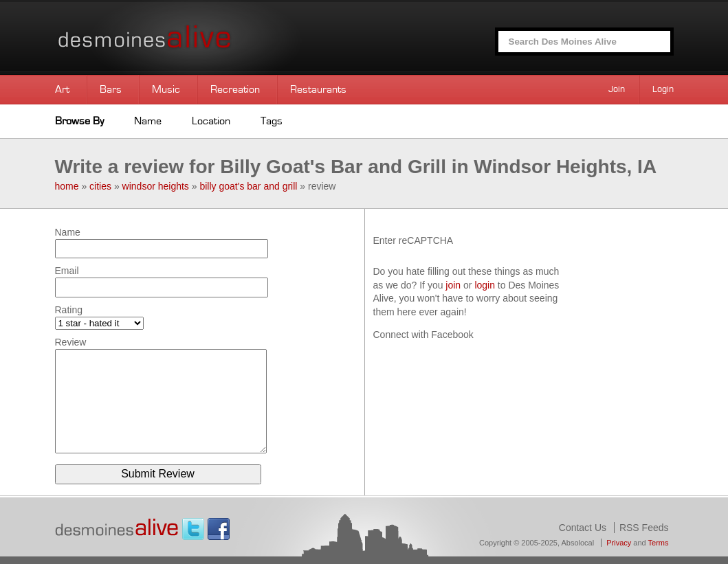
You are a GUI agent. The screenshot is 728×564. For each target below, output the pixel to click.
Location (211, 121)
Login (663, 89)
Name (148, 121)
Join (617, 89)
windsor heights (156, 186)
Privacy (619, 543)
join (453, 285)
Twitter (193, 529)
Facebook (219, 529)
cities (100, 186)
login (485, 285)
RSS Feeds (644, 528)
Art (62, 89)
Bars (111, 89)
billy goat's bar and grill (248, 186)
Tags (272, 121)
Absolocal (577, 543)
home (67, 186)
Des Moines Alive (192, 37)
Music (166, 89)
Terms (659, 543)
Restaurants (318, 89)
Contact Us (583, 528)
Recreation (235, 89)
